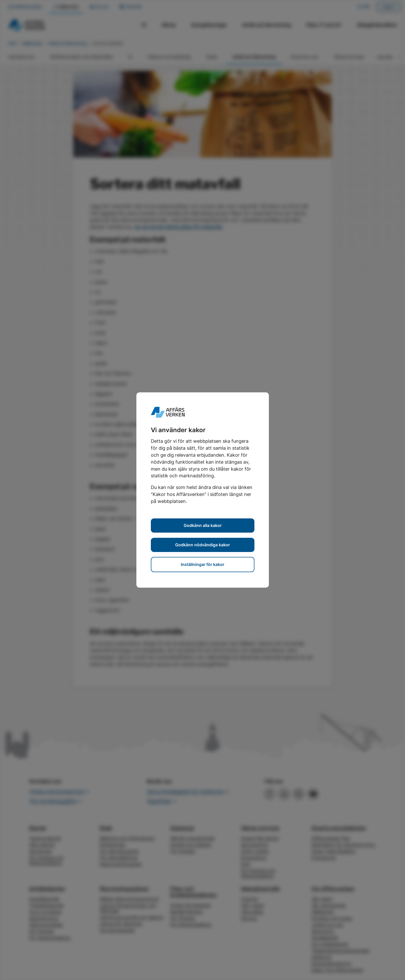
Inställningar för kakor (202, 565)
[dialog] (202, 490)
